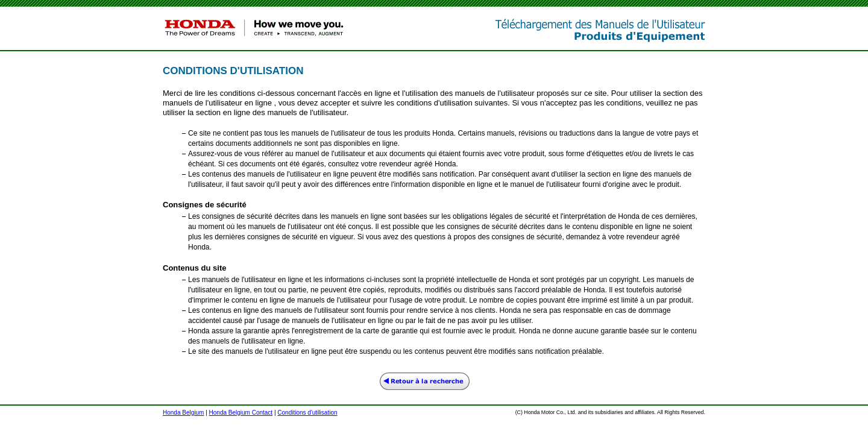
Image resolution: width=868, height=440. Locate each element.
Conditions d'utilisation (307, 413)
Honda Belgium (183, 413)
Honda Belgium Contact (241, 413)
